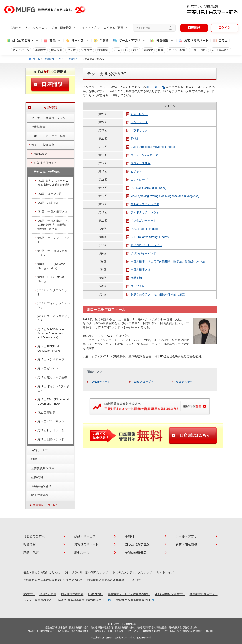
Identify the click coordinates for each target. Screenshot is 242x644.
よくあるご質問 (114, 28)
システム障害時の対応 (38, 600)
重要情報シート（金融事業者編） (129, 594)
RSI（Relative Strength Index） (148, 237)
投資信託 (103, 50)
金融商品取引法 (136, 552)
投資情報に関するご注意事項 (106, 580)
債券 (161, 50)
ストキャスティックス (143, 204)
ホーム (36, 59)
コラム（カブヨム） (139, 544)
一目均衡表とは (138, 270)
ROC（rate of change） (143, 229)
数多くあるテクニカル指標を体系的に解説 (156, 294)
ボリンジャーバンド (141, 254)
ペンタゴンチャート (141, 221)
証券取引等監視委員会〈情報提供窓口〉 (82, 600)
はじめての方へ (34, 536)
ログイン (224, 28)
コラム (220, 41)
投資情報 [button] (159, 41)
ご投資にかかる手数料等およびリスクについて (53, 580)
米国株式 (87, 50)
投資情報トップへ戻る (46, 505)
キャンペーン (21, 50)
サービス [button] (74, 41)
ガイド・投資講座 (68, 59)
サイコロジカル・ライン (144, 245)
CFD (136, 50)
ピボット (134, 172)
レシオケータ (137, 122)
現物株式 (40, 50)
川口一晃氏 (155, 87)
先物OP (148, 50)
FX (127, 50)
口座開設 (194, 28)
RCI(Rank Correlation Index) (146, 188)
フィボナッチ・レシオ (143, 212)
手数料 (101, 41)
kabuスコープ (143, 382)
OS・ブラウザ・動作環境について (86, 573)
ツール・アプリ (186, 536)
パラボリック (137, 130)
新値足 (133, 139)
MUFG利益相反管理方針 (170, 594)
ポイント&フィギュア (142, 155)
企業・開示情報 (62, 28)
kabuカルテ (184, 382)
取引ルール (82, 552)
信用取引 (57, 50)
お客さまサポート (193, 41)
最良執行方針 (48, 594)
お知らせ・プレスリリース (27, 28)
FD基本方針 (96, 594)
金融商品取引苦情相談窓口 (133, 600)
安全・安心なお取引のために (42, 573)
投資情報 (49, 59)
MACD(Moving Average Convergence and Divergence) (163, 196)
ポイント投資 (177, 50)
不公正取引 (136, 580)
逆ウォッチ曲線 (138, 163)
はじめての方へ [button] (20, 41)
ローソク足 (136, 286)
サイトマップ (88, 28)
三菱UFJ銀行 (199, 50)
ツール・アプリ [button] (126, 41)
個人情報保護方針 (72, 594)
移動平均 (134, 278)
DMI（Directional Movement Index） (151, 147)
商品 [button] (49, 41)
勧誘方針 (29, 594)
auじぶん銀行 (221, 50)
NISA (117, 50)
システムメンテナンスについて (132, 573)
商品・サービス (85, 536)
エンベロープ (137, 180)
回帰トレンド (137, 114)
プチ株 (72, 50)
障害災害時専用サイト (204, 594)
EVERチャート (101, 382)
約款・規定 (31, 552)
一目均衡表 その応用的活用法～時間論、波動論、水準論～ (167, 262)
